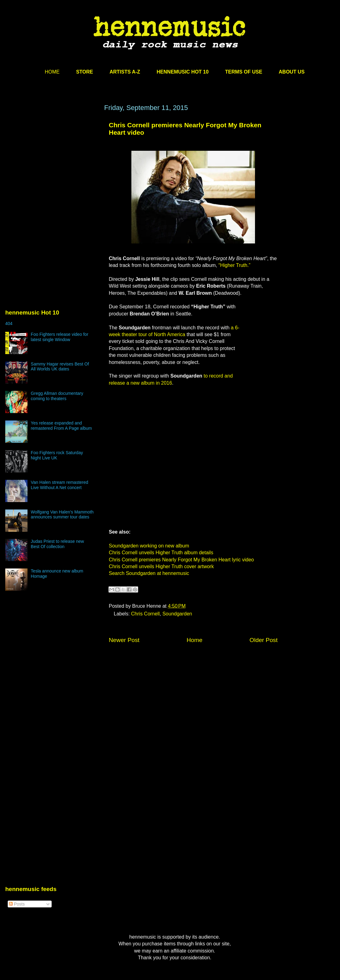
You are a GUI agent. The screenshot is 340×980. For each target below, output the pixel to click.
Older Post (263, 640)
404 (9, 323)
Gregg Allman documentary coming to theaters (57, 396)
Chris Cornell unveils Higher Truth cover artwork (161, 566)
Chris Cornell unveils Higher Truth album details (161, 553)
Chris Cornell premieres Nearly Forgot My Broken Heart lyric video (181, 560)
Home (195, 640)
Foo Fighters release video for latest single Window (60, 337)
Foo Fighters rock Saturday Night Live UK (57, 455)
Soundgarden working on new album (149, 546)
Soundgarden (177, 614)
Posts (17, 904)
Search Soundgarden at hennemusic (149, 573)
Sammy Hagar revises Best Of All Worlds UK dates (60, 367)
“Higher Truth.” (234, 265)
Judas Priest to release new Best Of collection (57, 544)
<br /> (259, 340)
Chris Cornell (145, 614)
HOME (52, 72)
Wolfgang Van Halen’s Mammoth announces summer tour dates (62, 515)
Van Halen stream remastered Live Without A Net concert (60, 485)
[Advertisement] (52, 163)
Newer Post (124, 640)
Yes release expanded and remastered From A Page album (62, 426)
